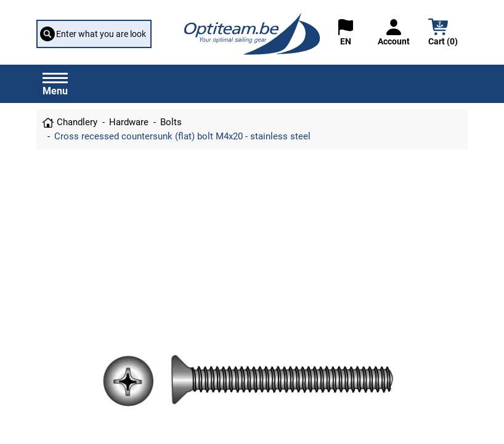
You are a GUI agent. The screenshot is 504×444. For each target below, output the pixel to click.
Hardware (129, 122)
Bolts (171, 122)
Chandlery (77, 122)
